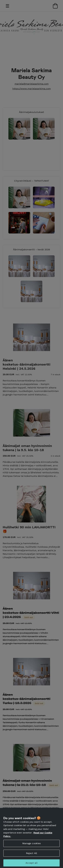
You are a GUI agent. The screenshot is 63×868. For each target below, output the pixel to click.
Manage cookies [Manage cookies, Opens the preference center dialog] (32, 845)
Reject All (32, 855)
